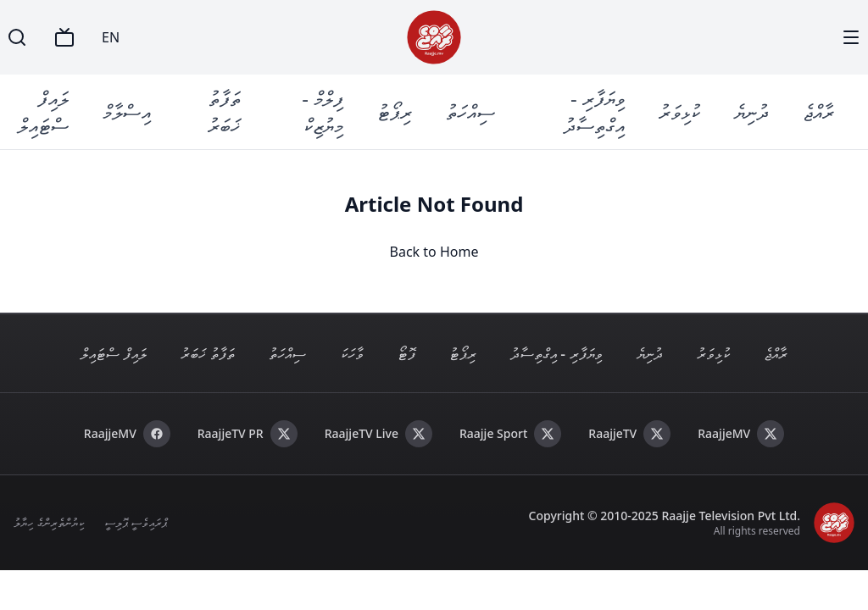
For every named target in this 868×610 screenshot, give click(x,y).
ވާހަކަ (352, 353)
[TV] (64, 37)
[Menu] (851, 37)
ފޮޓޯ (406, 353)
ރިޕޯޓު (395, 111)
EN (111, 37)
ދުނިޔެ (751, 111)
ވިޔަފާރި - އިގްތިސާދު (594, 111)
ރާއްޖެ (818, 111)
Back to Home (434, 252)
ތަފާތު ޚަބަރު (224, 111)
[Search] (17, 37)
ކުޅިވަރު (679, 111)
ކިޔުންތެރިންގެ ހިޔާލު (49, 522)
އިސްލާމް (127, 111)
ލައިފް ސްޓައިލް (43, 111)
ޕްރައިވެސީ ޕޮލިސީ (136, 522)
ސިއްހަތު (470, 111)
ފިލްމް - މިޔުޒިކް (323, 111)
